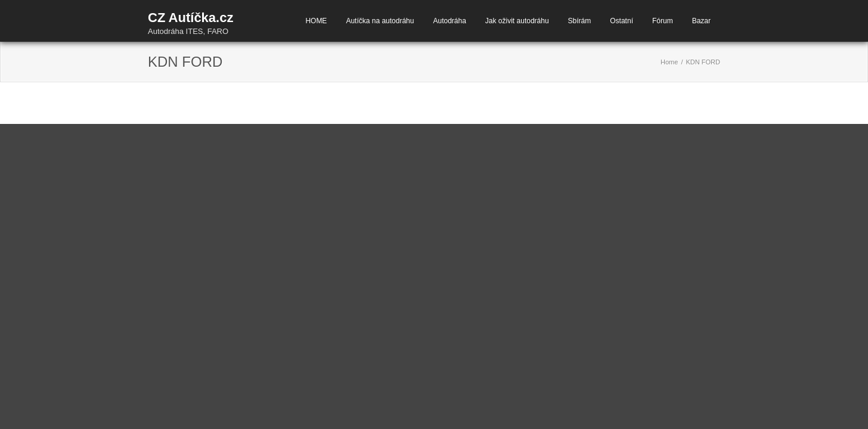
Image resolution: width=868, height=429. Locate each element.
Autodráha (449, 21)
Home (669, 62)
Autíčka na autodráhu (380, 21)
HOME (316, 21)
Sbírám (580, 21)
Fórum (663, 21)
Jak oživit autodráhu (517, 21)
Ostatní (621, 21)
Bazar (701, 21)
